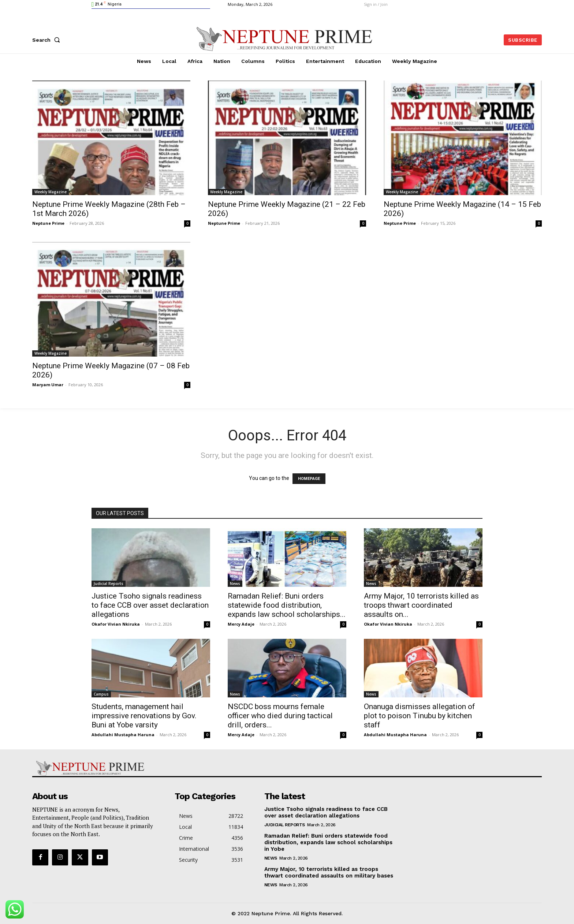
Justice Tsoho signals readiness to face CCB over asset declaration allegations (150, 605)
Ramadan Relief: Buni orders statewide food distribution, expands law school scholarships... (287, 605)
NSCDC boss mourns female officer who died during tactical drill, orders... (280, 716)
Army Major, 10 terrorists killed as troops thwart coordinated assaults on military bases (329, 872)
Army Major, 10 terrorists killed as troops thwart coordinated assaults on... (421, 605)
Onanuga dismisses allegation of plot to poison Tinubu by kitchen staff (420, 716)
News (235, 584)
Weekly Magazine (51, 192)
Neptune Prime (48, 223)
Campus (101, 694)
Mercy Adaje (241, 624)
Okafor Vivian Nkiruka (116, 624)
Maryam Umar (48, 385)
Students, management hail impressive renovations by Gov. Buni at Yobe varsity (144, 716)
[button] (48, 40)
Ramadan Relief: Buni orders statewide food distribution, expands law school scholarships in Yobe (328, 842)
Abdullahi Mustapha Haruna (123, 735)
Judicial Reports (109, 584)
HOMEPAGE (309, 479)
